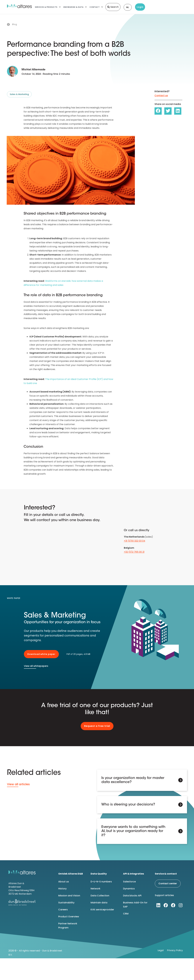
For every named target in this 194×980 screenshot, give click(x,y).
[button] (158, 111)
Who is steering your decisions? (128, 804)
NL (128, 7)
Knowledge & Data (73, 7)
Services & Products (46, 7)
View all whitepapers (36, 666)
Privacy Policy (175, 950)
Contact (95, 7)
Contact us (161, 95)
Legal (161, 950)
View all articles (18, 784)
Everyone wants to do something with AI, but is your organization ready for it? (133, 831)
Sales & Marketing (19, 94)
